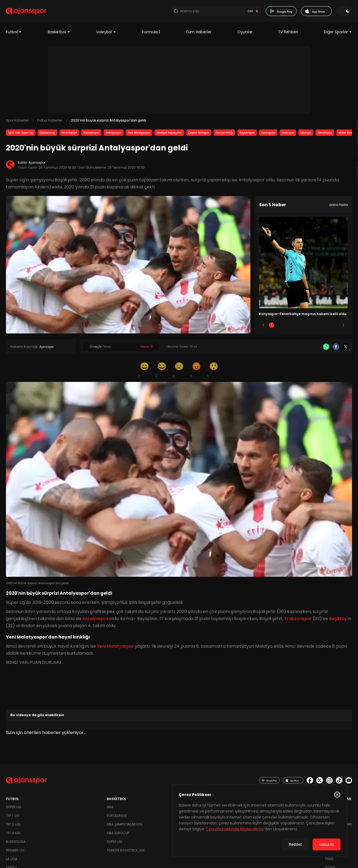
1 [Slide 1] (271, 327)
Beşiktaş (338, 620)
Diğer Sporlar (338, 34)
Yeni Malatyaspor (139, 134)
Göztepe (306, 134)
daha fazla (338, 206)
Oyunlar (245, 34)
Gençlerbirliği (224, 134)
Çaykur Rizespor (199, 134)
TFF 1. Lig (13, 817)
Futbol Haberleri (50, 122)
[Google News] (121, 348)
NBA (110, 809)
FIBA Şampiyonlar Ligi (125, 826)
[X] (346, 348)
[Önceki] (263, 327)
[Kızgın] (196, 371)
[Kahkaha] (162, 371)
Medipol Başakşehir (169, 134)
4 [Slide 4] (319, 327)
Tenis (329, 861)
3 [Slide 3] (304, 327)
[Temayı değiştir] (344, 12)
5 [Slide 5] (335, 327)
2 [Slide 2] (288, 327)
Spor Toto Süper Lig (21, 134)
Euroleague (117, 817)
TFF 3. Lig (13, 835)
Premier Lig (15, 852)
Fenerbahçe (69, 134)
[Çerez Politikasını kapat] (337, 795)
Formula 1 (151, 34)
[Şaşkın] (214, 371)
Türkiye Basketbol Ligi (126, 852)
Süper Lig (14, 809)
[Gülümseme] (144, 371)
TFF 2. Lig (13, 826)
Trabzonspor (91, 134)
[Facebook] (336, 348)
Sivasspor (288, 134)
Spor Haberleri (17, 122)
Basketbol (59, 34)
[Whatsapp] (326, 348)
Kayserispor (247, 134)
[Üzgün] (179, 371)
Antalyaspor (113, 134)
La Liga (12, 861)
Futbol (14, 34)
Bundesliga (16, 843)
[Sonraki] (343, 327)
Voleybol (106, 34)
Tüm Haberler (199, 34)
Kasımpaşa (268, 134)
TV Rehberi (288, 34)
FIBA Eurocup (118, 835)
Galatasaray (47, 134)
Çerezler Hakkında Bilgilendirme (235, 829)
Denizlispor (325, 134)
